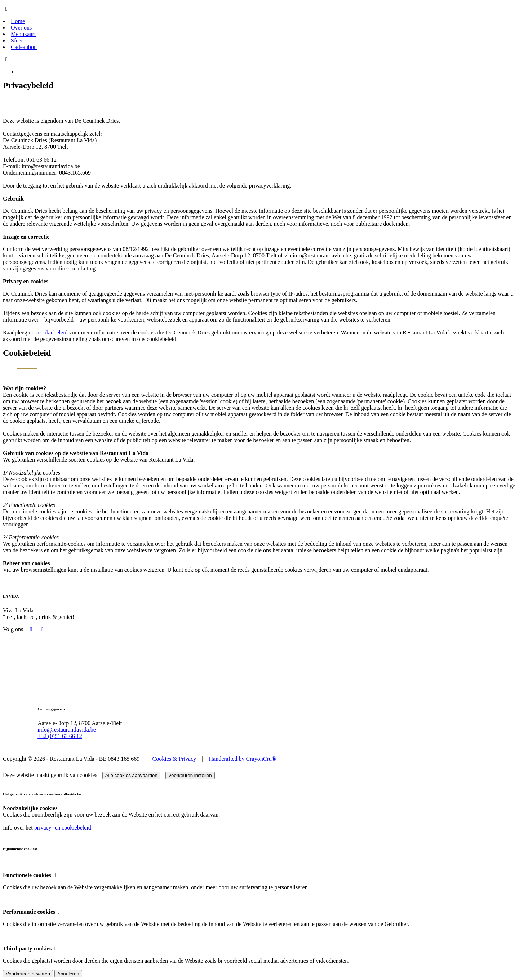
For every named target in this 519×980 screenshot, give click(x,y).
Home (18, 21)
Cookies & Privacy (174, 758)
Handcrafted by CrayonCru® (242, 758)
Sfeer (17, 41)
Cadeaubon (24, 47)
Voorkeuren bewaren (28, 973)
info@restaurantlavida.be (68, 729)
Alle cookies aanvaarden (131, 775)
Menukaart (23, 34)
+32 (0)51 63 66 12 (61, 736)
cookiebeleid (53, 332)
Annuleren (68, 973)
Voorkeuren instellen (190, 775)
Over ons (21, 28)
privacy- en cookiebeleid (63, 827)
